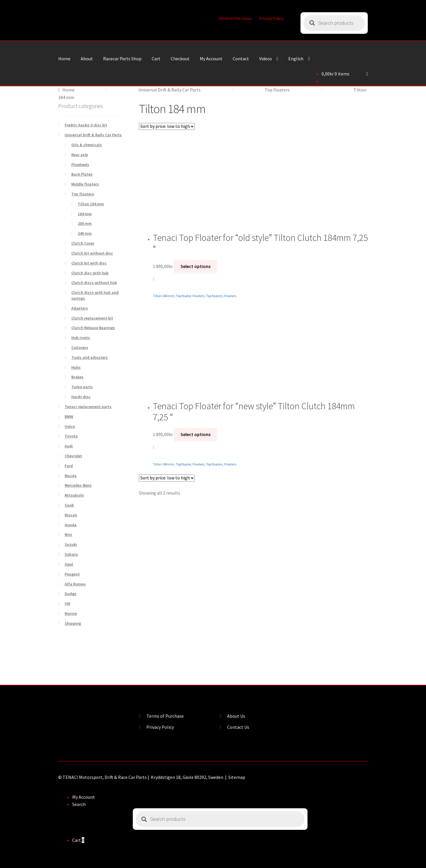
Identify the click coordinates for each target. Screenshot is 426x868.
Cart (156, 59)
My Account (211, 59)
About (87, 59)
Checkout (180, 59)
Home (64, 59)
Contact (241, 59)
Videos (266, 59)
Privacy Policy (272, 18)
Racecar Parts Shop (122, 59)
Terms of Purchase (235, 18)
